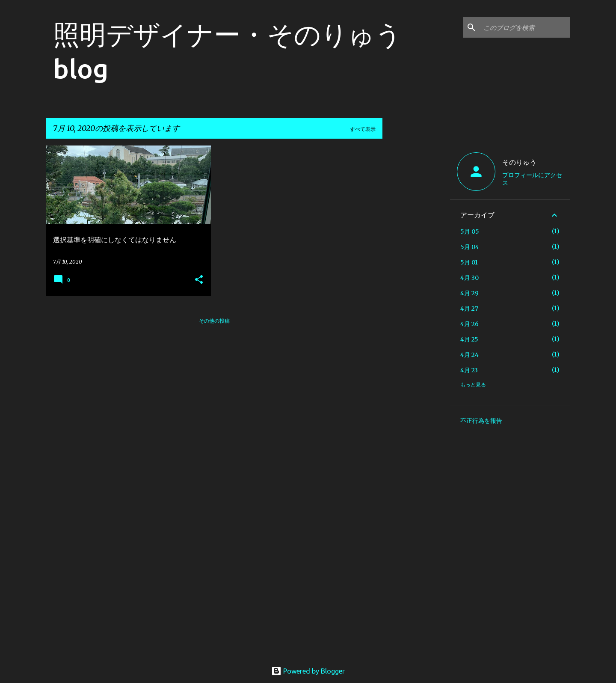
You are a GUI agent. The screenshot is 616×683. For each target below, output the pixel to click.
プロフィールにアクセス (532, 179)
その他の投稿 (214, 321)
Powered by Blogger (308, 671)
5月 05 (470, 232)
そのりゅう (519, 162)
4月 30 (469, 278)
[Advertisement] (416, 274)
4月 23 (469, 370)
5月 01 (469, 262)
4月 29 (469, 293)
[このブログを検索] (525, 27)
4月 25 (469, 339)
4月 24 (469, 355)
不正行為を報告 (481, 421)
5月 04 (470, 247)
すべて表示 (363, 129)
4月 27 (469, 309)
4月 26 (469, 324)
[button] (199, 280)
